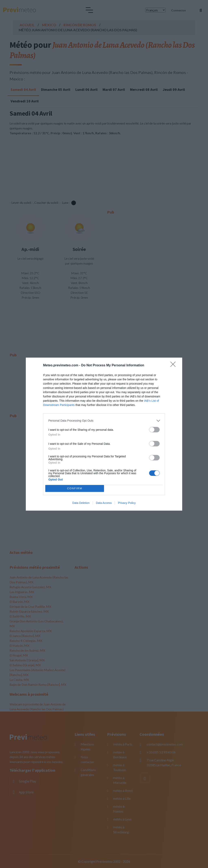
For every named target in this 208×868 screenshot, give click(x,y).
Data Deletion (81, 503)
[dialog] (104, 434)
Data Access (104, 503)
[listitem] (104, 421)
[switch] (154, 430)
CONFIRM (75, 488)
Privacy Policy (127, 503)
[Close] (174, 366)
